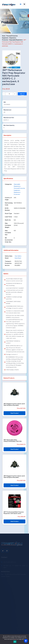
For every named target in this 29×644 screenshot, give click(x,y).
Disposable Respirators (16, 40)
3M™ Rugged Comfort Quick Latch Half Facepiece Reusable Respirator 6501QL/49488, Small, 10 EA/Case (14, 477)
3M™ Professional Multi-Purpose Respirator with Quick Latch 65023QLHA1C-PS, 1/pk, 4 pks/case (14, 513)
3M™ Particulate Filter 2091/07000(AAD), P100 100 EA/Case (13, 441)
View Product (14, 413)
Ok (15, 642)
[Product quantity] (9, 94)
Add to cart (22, 94)
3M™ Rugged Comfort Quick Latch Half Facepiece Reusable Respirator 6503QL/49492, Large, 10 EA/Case (14, 404)
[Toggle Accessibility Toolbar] (26, 641)
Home (3, 19)
